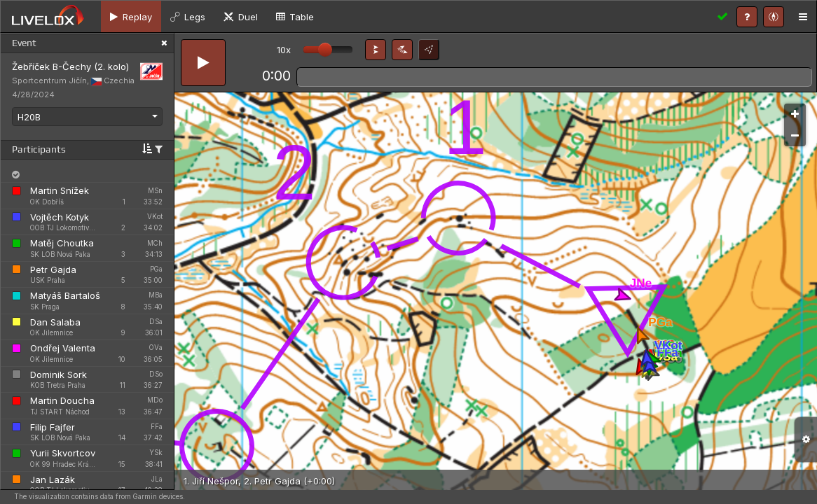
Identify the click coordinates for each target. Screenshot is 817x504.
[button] (376, 50)
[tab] (131, 16)
